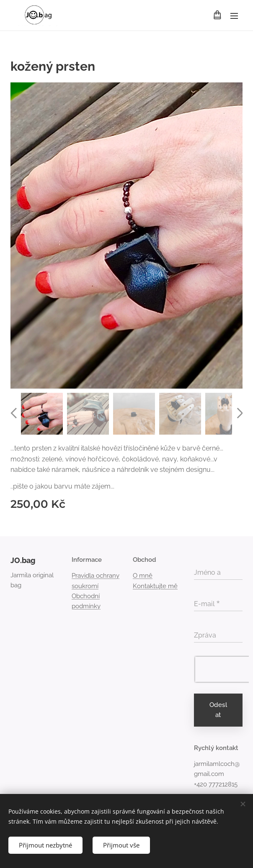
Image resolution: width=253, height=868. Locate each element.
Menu (234, 16)
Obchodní (86, 596)
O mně (143, 576)
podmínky (86, 606)
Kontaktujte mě (155, 586)
